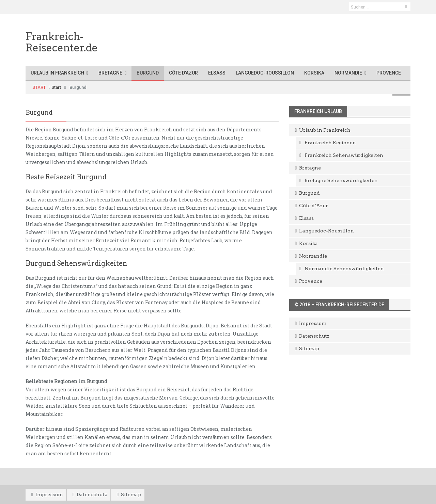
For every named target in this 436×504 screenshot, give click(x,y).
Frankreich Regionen (330, 143)
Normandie (348, 73)
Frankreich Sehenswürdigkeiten (344, 155)
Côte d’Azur (183, 73)
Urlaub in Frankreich (57, 73)
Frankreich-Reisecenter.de (62, 42)
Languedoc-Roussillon (265, 73)
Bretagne (110, 73)
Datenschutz (314, 336)
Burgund (148, 73)
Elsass (217, 73)
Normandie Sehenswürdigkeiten (344, 269)
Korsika (314, 73)
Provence (389, 73)
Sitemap (309, 348)
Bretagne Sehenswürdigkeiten (341, 180)
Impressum (313, 323)
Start (55, 87)
